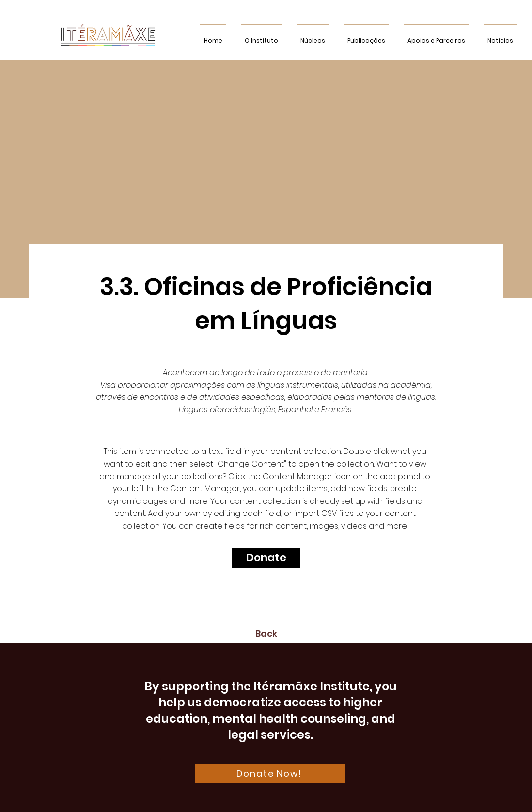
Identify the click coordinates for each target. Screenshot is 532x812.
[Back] (266, 634)
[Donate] (266, 558)
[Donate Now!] (270, 774)
